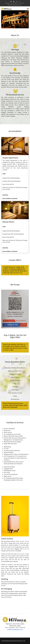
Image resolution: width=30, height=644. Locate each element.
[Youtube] (14, 1)
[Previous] (3, 19)
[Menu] (28, 9)
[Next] (27, 19)
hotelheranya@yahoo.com (15, 5)
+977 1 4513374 (11, 3)
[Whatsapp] (19, 1)
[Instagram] (17, 1)
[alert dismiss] (27, 267)
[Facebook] (11, 1)
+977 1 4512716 (20, 3)
